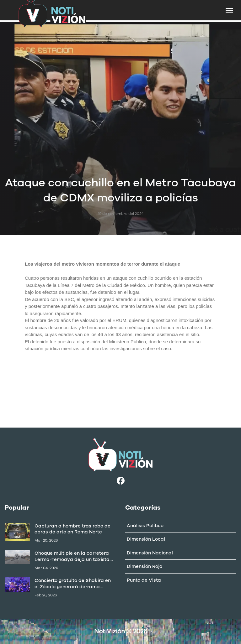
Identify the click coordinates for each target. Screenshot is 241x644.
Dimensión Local (146, 539)
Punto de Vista (144, 580)
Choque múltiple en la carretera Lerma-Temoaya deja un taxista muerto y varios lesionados (72, 556)
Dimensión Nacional (150, 553)
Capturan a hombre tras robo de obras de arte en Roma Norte (72, 529)
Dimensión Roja (145, 566)
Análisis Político (145, 526)
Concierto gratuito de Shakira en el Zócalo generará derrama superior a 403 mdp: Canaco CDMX (73, 584)
